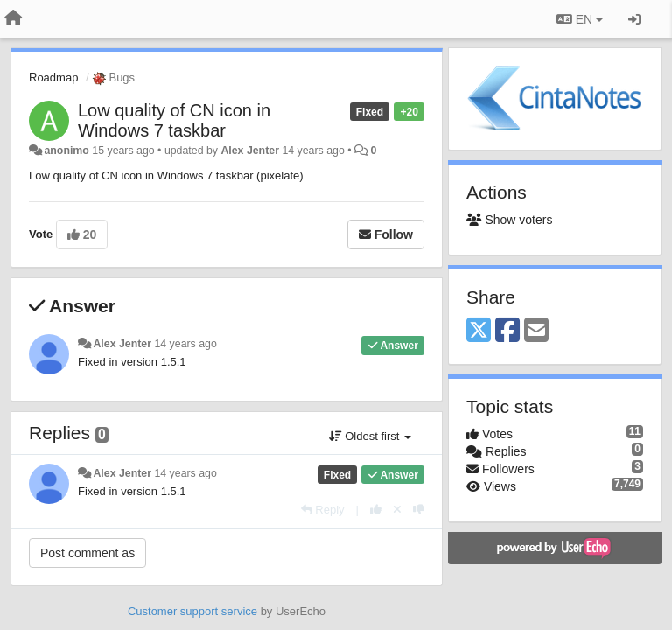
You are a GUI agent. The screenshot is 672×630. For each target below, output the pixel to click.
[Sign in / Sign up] (634, 19)
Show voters (509, 220)
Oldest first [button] (370, 436)
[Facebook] (507, 331)
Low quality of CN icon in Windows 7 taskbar (174, 120)
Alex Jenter (250, 150)
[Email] (536, 331)
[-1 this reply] (419, 510)
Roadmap (53, 77)
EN (580, 19)
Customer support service (192, 611)
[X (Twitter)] (479, 331)
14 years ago (185, 344)
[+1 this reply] (376, 510)
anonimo (66, 150)
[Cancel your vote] (397, 510)
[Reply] (323, 510)
